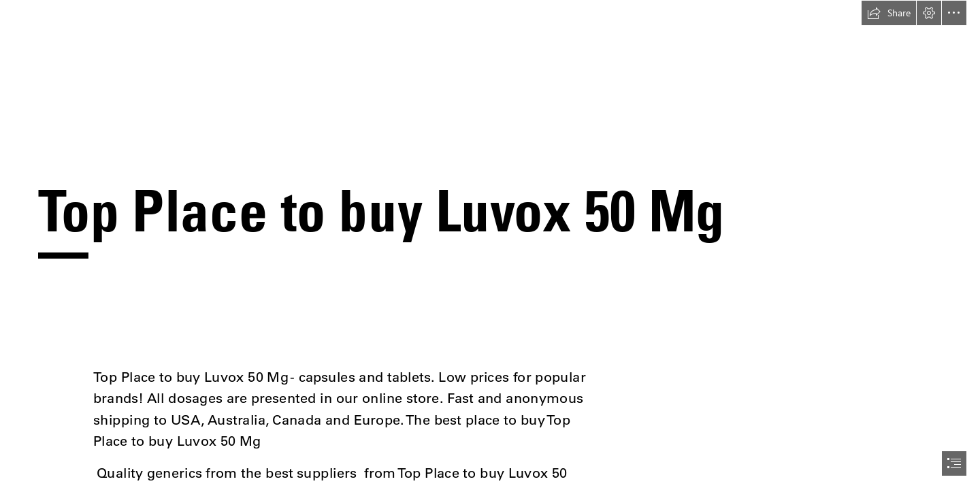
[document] (490, 245)
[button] (889, 13)
